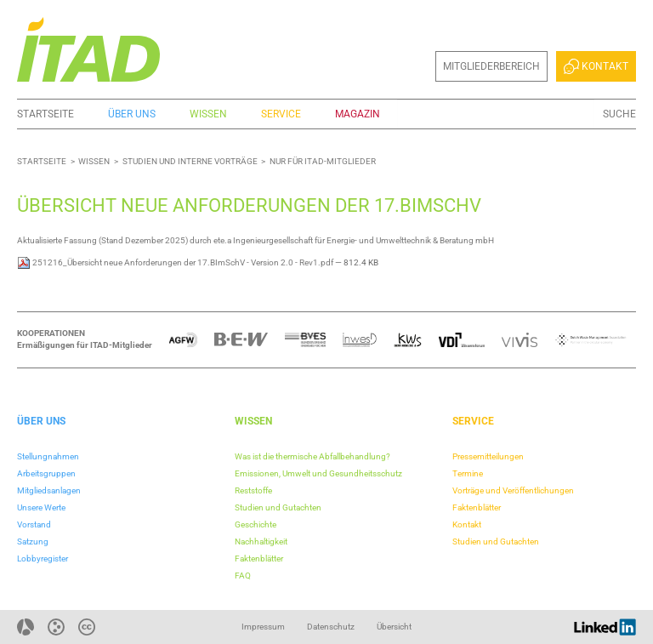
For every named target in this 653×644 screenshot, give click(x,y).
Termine (468, 473)
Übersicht (394, 627)
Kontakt (596, 66)
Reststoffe (253, 490)
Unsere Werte (41, 507)
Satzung (33, 541)
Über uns (132, 114)
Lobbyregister (43, 559)
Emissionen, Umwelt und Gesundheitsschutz (318, 473)
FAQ (243, 576)
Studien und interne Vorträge (190, 161)
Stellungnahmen (48, 456)
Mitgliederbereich (491, 66)
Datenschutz (331, 627)
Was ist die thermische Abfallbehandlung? (312, 456)
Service (281, 114)
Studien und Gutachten (278, 507)
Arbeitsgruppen (46, 473)
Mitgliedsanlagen (49, 490)
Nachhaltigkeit (261, 541)
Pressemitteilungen (488, 456)
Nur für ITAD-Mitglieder (323, 161)
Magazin (358, 114)
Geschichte (256, 524)
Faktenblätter (259, 559)
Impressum (263, 627)
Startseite (45, 114)
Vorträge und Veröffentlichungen (513, 490)
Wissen (208, 114)
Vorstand (34, 524)
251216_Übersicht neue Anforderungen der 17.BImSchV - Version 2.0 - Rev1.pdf (176, 262)
